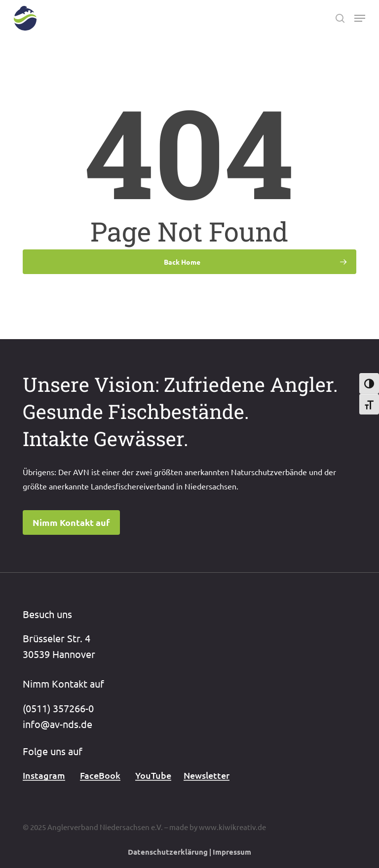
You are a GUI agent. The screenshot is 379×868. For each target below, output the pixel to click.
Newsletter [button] (207, 775)
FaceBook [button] (100, 775)
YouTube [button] (153, 775)
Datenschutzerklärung (168, 852)
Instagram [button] (44, 775)
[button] (360, 18)
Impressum (232, 852)
